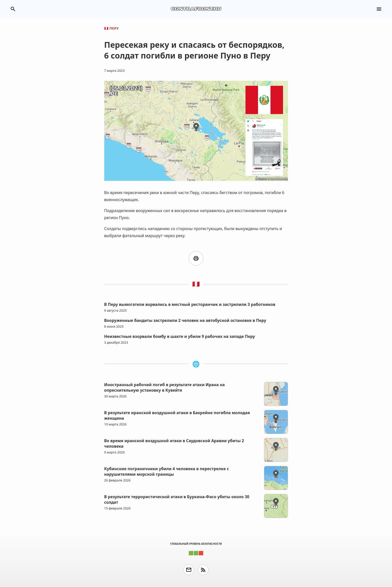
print (196, 258)
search (13, 9)
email (189, 570)
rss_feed (203, 570)
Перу (112, 28)
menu (379, 9)
